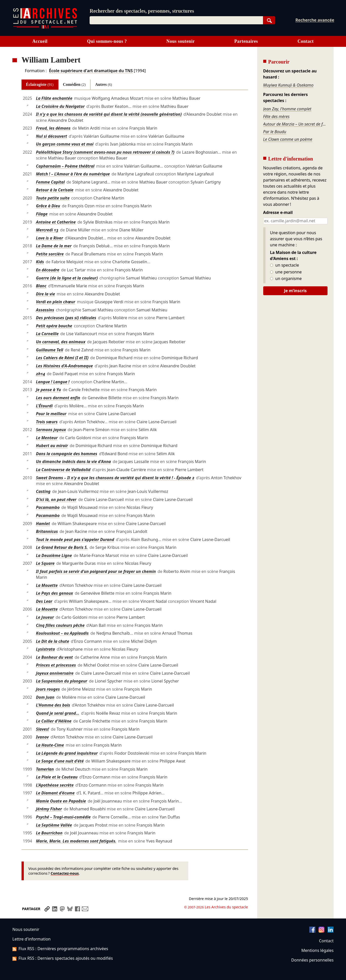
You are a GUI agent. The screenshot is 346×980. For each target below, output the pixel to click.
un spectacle (285, 265)
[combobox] (176, 20)
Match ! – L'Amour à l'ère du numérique (73, 174)
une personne (286, 272)
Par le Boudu (275, 132)
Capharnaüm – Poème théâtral (65, 166)
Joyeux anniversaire (55, 673)
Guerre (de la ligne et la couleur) (67, 278)
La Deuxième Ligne (54, 555)
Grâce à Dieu (48, 206)
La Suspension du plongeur (62, 681)
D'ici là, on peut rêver (56, 499)
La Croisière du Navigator (60, 106)
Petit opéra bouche (54, 326)
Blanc (41, 286)
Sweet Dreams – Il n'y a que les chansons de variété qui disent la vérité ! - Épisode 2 (115, 478)
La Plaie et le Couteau (57, 777)
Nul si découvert (52, 136)
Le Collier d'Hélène (54, 721)
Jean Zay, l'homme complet (287, 109)
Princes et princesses (56, 665)
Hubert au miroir (52, 446)
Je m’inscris (295, 291)
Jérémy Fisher (49, 809)
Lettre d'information (32, 939)
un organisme (286, 279)
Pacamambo (48, 507)
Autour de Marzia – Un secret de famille (295, 124)
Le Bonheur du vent (54, 657)
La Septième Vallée (54, 825)
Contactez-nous (65, 873)
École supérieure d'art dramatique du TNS (91, 71)
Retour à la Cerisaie (55, 190)
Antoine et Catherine (56, 222)
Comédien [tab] (74, 84)
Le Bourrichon (49, 833)
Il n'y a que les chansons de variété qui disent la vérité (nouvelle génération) (109, 114)
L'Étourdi (44, 406)
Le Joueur (45, 617)
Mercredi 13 (47, 230)
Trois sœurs (47, 422)
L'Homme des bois (53, 705)
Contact (306, 41)
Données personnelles (312, 960)
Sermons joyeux (51, 430)
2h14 (40, 374)
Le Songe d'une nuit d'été (60, 761)
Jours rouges (48, 689)
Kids (40, 262)
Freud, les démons (53, 128)
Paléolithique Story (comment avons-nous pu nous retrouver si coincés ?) (105, 152)
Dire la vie (45, 294)
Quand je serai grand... (58, 713)
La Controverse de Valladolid (63, 470)
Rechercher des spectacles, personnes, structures (142, 11)
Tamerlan (45, 769)
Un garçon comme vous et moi (65, 144)
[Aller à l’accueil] (45, 27)
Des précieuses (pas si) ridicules (66, 318)
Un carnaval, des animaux (61, 342)
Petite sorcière (50, 254)
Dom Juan (45, 697)
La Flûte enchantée (54, 98)
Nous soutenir (180, 41)
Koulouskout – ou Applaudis (62, 633)
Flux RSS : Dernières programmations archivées (60, 949)
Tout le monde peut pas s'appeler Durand (75, 539)
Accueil (40, 41)
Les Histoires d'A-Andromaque (64, 366)
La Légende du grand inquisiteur (67, 753)
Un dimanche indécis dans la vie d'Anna (73, 462)
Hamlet (43, 524)
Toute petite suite (53, 198)
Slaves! (43, 729)
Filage (42, 214)
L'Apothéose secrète (55, 785)
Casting (43, 491)
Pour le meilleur (51, 414)
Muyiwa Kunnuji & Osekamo (288, 85)
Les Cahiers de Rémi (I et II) (62, 358)
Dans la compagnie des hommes (67, 454)
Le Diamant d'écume (55, 793)
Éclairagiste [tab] (40, 84)
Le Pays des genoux (54, 593)
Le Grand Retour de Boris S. (62, 547)
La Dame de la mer (54, 246)
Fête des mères (276, 116)
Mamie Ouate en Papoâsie (61, 801)
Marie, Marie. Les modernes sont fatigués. (76, 841)
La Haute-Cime (50, 745)
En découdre (48, 270)
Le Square (45, 563)
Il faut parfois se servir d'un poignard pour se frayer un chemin (96, 571)
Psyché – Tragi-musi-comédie (63, 817)
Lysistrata (45, 649)
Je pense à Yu (48, 390)
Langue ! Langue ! (53, 382)
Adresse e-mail (278, 213)
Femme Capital (50, 182)
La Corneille (47, 334)
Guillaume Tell (50, 350)
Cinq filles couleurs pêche (60, 625)
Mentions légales (318, 950)
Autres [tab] (104, 84)
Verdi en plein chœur (56, 302)
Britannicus (47, 531)
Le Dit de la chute (53, 641)
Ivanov (42, 737)
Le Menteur (47, 438)
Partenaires (246, 41)
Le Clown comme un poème (288, 139)
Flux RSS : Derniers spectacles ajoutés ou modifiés (63, 958)
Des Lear (44, 601)
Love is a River (49, 238)
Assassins (45, 310)
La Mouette (47, 585)
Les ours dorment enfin (58, 398)
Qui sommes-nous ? (107, 41)
